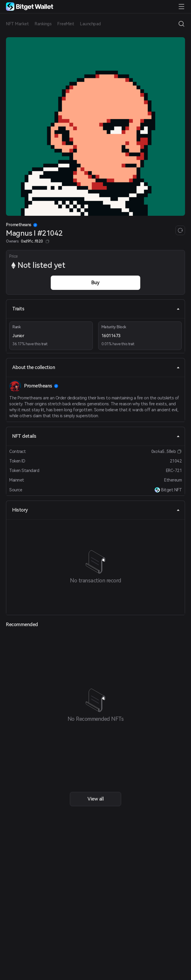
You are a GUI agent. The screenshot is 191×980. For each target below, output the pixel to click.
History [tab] (96, 510)
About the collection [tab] (96, 367)
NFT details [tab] (96, 436)
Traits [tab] (96, 309)
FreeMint (66, 24)
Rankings (43, 24)
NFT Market (17, 24)
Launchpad (90, 24)
